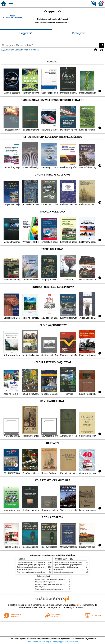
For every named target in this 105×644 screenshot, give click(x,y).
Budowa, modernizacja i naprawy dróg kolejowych (33, 567)
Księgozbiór (26, 33)
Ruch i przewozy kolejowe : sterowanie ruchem (32, 572)
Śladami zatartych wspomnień (45, 582)
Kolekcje (35, 50)
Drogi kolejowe (58, 570)
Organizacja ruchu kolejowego (63, 572)
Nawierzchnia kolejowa (25, 570)
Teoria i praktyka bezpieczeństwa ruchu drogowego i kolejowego (56, 589)
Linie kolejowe (40, 587)
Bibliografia (79, 33)
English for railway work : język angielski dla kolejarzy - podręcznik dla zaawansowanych (46, 565)
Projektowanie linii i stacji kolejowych (66, 567)
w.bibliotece (72, 605)
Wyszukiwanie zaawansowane (15, 50)
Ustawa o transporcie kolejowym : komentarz (50, 579)
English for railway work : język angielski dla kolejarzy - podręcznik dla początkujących (45, 562)
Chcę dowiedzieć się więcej (39, 641)
